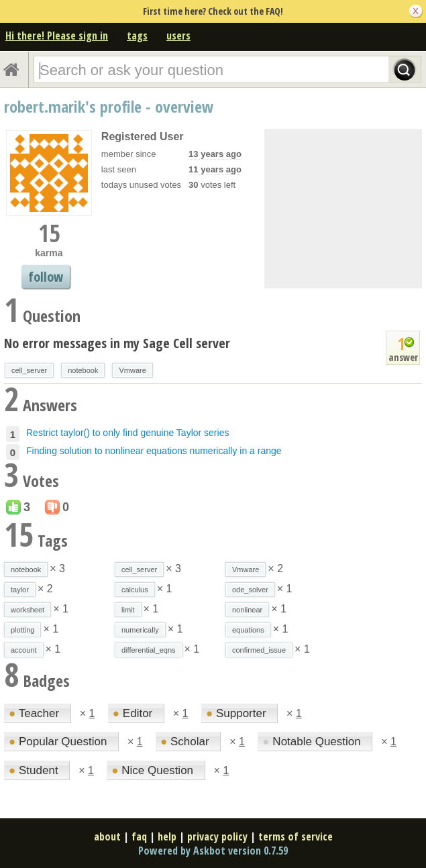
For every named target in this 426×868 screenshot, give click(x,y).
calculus (135, 590)
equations (248, 630)
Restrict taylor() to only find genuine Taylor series (127, 433)
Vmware (132, 370)
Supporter (237, 713)
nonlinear (247, 610)
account (24, 650)
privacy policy (217, 836)
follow (46, 277)
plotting (22, 630)
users (178, 36)
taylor (20, 590)
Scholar (186, 742)
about (107, 836)
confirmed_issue (259, 650)
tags (137, 36)
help (167, 836)
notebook (83, 370)
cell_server (29, 370)
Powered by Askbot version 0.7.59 (213, 851)
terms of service (296, 836)
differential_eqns (149, 650)
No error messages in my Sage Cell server (117, 343)
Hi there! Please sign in (57, 36)
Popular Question (59, 742)
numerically (140, 630)
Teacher (36, 713)
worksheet (28, 610)
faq (139, 836)
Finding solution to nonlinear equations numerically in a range (154, 451)
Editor (134, 713)
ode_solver (250, 590)
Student (35, 770)
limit (128, 610)
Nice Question (154, 770)
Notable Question (313, 742)
